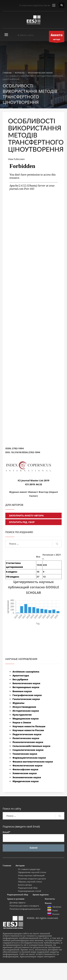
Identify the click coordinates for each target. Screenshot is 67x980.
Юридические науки (26, 781)
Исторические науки (26, 711)
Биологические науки (26, 683)
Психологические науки (28, 742)
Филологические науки (27, 765)
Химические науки (25, 773)
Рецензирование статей (30, 891)
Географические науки (27, 695)
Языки (48, 903)
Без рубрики (20, 679)
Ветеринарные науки (26, 687)
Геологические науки (26, 699)
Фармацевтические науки (29, 758)
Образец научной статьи (30, 882)
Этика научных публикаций (31, 875)
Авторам (20, 865)
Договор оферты (18, 902)
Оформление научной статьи (32, 872)
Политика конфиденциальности (25, 909)
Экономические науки (27, 777)
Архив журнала (40, 895)
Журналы (18, 703)
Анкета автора (25, 885)
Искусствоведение (24, 707)
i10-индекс (13, 577)
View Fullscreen (16, 159)
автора (57, 37)
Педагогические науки (27, 734)
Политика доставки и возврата (24, 906)
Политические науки (26, 738)
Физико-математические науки (33, 762)
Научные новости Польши (29, 726)
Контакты (50, 899)
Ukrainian (54, 907)
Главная (7, 865)
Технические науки (25, 754)
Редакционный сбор (28, 888)
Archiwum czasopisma (26, 672)
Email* (33, 836)
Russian (53, 914)
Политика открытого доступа (32, 879)
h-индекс (12, 572)
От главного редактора (29, 869)
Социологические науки (28, 750)
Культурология (22, 715)
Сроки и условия (16, 899)
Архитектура (21, 675)
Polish (53, 911)
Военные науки (22, 691)
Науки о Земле (22, 722)
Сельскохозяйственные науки (31, 746)
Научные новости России (28, 730)
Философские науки (25, 769)
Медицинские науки (26, 719)
